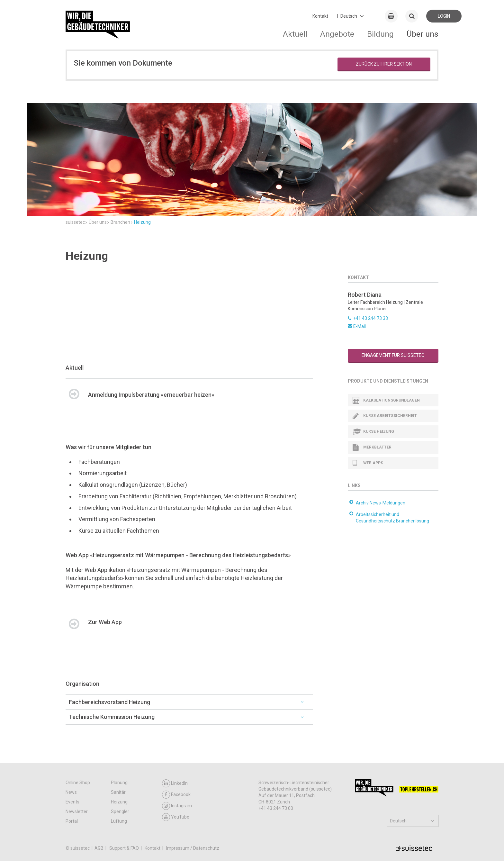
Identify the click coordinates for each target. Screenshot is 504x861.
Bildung (380, 34)
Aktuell (295, 34)
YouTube (176, 817)
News (71, 792)
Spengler (120, 811)
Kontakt (320, 16)
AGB (99, 848)
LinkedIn (175, 783)
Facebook (176, 795)
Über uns (423, 34)
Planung (119, 783)
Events (72, 802)
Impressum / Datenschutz (193, 848)
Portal (72, 821)
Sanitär (118, 792)
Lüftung (119, 821)
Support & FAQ (125, 848)
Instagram (177, 806)
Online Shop (78, 783)
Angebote (337, 34)
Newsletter (77, 811)
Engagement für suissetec (393, 355)
